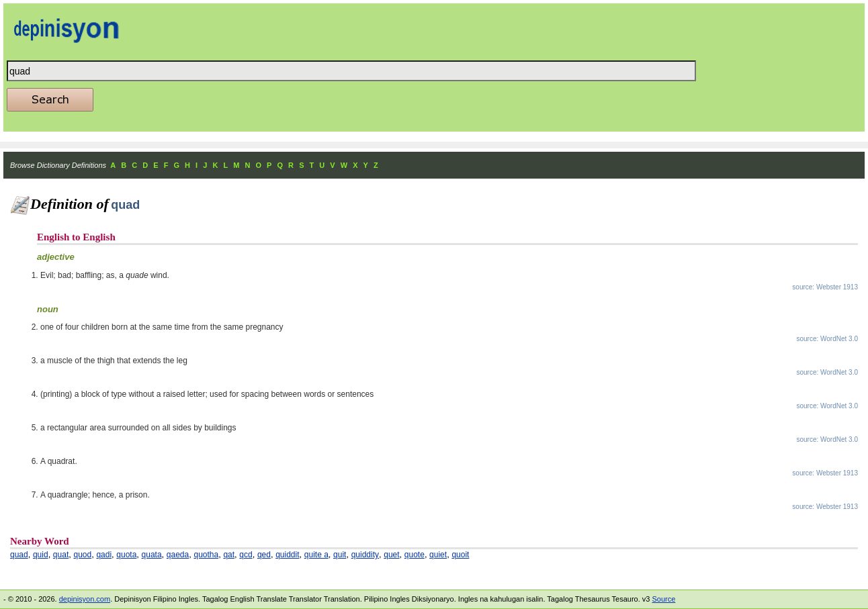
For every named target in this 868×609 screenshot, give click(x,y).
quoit (460, 555)
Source (663, 599)
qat (229, 555)
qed (264, 555)
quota (126, 555)
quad (19, 555)
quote (415, 555)
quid (41, 555)
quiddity (365, 555)
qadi (104, 555)
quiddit (287, 555)
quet (391, 555)
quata (152, 555)
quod (82, 555)
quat (61, 555)
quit (340, 555)
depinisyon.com (85, 599)
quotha (206, 555)
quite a (316, 555)
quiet (438, 555)
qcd (246, 555)
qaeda (178, 555)
